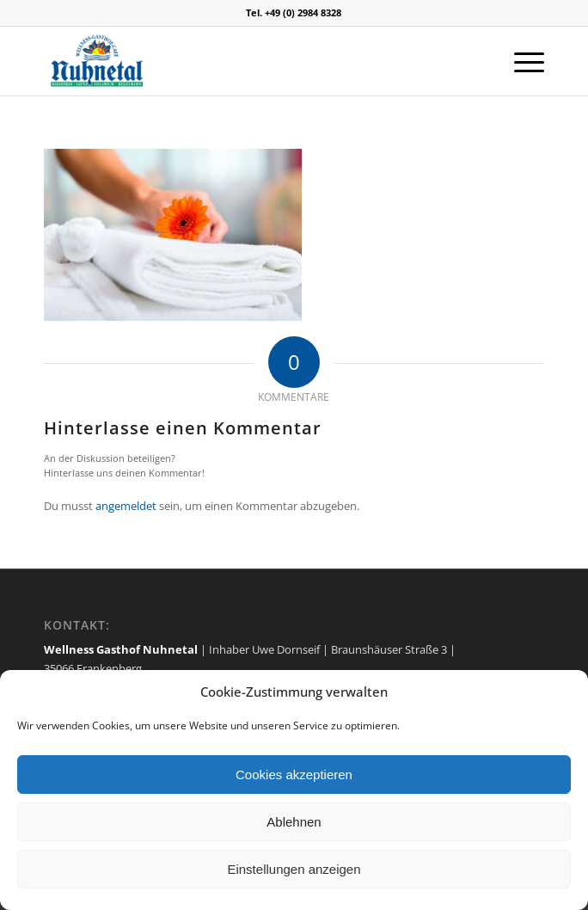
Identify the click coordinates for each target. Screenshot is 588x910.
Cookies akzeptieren (294, 775)
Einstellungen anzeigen (294, 869)
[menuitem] (521, 61)
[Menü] (521, 61)
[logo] (244, 61)
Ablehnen (294, 822)
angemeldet (126, 506)
